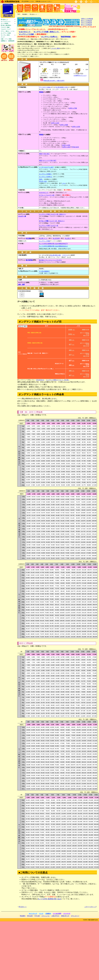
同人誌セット (4, 20)
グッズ (3, 37)
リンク (41, 914)
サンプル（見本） (6, 35)
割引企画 (30, 916)
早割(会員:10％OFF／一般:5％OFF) (54, 81)
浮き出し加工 (43, 181)
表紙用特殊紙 (66, 37)
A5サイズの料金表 (86, 23)
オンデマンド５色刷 (26, 34)
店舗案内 (48, 914)
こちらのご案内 (55, 48)
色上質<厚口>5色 (56, 255)
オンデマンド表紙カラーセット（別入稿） (58, 380)
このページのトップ (90, 907)
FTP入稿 (37, 916)
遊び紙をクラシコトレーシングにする (50, 260)
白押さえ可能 (73, 108)
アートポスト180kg (45, 87)
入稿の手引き (55, 916)
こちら (64, 183)
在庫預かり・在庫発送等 (8, 41)
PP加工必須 (75, 147)
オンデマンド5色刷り (45, 174)
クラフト (65, 255)
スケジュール (45, 916)
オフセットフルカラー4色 (47, 195)
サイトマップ (33, 914)
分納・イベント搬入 (6, 39)
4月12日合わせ (40, 380)
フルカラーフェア (6, 29)
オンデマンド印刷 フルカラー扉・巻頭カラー (53, 214)
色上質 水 (68, 238)
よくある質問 (57, 914)
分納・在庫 (21, 284)
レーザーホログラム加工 (46, 167)
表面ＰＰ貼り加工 (44, 154)
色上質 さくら (43, 238)
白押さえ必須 (55, 123)
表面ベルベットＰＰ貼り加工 (48, 160)
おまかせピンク (25, 32)
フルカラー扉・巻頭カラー (52, 221)
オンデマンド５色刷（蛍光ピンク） (47, 32)
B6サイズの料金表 (86, 21)
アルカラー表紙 (5, 27)
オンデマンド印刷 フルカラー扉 (49, 226)
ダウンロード (75, 916)
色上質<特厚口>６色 (62, 87)
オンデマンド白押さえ (49, 37)
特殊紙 (41, 92)
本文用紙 (29, 238)
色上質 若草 (56, 238)
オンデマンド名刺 (6, 33)
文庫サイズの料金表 (87, 19)
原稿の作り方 (65, 916)
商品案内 (25, 14)
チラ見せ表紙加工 (44, 271)
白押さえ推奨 (64, 125)
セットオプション (6, 21)
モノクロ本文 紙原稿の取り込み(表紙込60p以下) (53, 244)
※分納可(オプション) (80, 75)
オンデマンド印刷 (44, 241)
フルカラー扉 (22, 216)
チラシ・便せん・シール (8, 31)
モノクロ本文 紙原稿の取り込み (49, 899)
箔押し (41, 179)
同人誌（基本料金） (6, 25)
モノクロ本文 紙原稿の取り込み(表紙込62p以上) (53, 246)
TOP (19, 14)
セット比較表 (4, 23)
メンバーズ (67, 914)
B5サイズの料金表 (86, 25)
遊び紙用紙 (29, 260)
